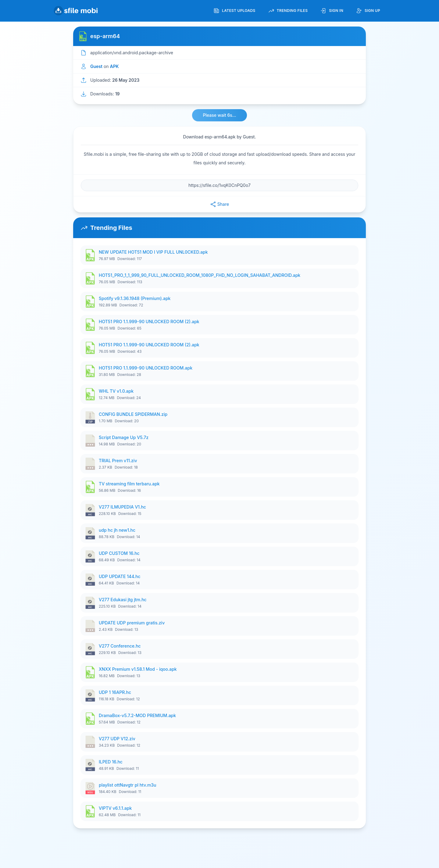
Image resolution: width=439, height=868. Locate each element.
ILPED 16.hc (111, 762)
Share (220, 204)
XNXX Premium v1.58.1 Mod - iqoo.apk (138, 669)
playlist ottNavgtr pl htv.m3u (127, 785)
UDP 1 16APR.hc (115, 692)
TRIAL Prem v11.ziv (118, 461)
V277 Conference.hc (120, 646)
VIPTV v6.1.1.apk (115, 808)
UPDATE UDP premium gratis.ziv (132, 623)
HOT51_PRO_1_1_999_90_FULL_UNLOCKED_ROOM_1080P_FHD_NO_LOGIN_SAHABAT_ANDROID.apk (200, 275)
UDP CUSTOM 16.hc (119, 553)
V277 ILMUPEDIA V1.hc (122, 507)
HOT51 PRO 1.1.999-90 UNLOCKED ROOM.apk (146, 368)
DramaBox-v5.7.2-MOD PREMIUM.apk (137, 715)
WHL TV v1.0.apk (116, 391)
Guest (96, 66)
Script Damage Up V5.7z (124, 437)
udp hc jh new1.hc (117, 530)
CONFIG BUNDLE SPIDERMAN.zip (133, 414)
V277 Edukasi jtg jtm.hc (123, 600)
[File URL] (220, 185)
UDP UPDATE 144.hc (120, 576)
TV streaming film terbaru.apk (129, 484)
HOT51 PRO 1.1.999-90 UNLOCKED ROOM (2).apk (149, 321)
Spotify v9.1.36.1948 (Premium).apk (135, 298)
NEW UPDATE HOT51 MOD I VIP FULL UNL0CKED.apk (153, 252)
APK (114, 66)
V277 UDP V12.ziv (117, 739)
